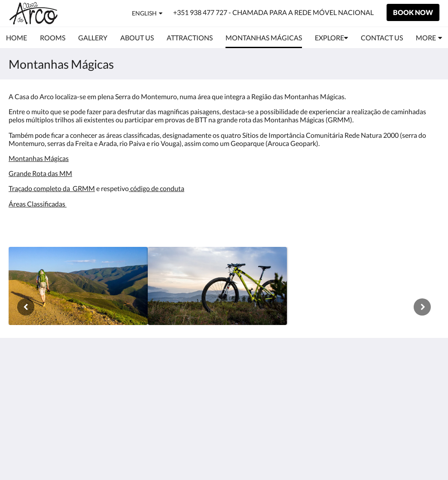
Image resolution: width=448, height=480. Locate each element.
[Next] (422, 307)
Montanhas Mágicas (39, 158)
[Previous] (26, 307)
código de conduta (157, 188)
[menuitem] (17, 38)
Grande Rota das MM (40, 173)
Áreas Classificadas (38, 204)
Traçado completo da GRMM (52, 188)
